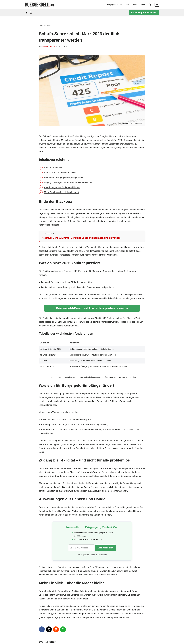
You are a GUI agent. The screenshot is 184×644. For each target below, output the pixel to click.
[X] (31, 13)
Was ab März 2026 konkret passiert (61, 173)
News (128, 5)
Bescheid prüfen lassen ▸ (144, 13)
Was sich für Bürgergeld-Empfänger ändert (64, 177)
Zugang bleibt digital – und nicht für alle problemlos (68, 182)
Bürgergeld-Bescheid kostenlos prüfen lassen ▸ (92, 308)
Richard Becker (49, 46)
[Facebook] (27, 13)
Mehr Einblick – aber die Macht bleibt (61, 192)
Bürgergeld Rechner (115, 5)
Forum (142, 5)
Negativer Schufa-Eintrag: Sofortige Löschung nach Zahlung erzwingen (81, 238)
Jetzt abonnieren (106, 548)
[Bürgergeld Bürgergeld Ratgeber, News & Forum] (40, 5)
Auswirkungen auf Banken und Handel (62, 187)
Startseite (42, 25)
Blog (135, 5)
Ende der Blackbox (53, 168)
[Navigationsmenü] (157, 5)
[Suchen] (150, 5)
